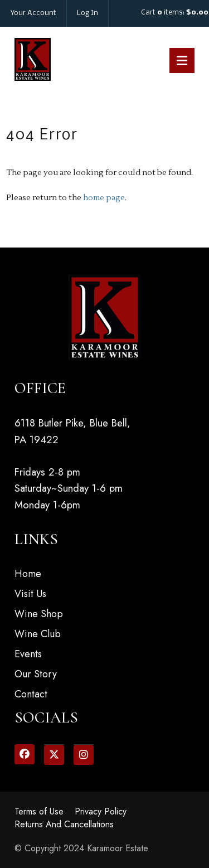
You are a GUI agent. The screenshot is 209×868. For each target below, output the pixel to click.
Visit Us (30, 594)
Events (28, 654)
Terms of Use (39, 811)
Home (28, 574)
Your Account (33, 13)
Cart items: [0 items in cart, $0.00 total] (175, 13)
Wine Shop (39, 614)
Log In (88, 13)
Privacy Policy (101, 811)
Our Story (36, 674)
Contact (31, 694)
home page (104, 198)
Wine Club (38, 634)
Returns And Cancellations (64, 824)
